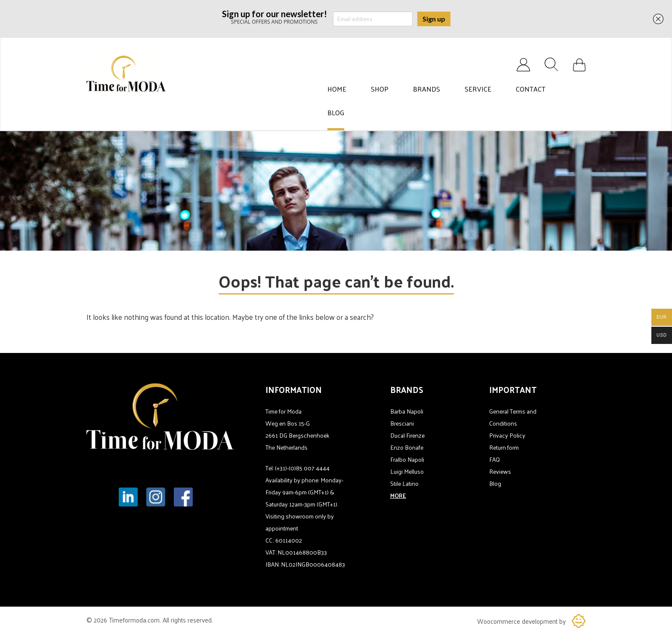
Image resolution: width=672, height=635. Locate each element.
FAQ (495, 459)
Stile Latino (404, 483)
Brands (427, 89)
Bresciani (402, 423)
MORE (398, 495)
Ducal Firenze (407, 435)
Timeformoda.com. (136, 620)
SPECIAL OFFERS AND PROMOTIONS (274, 17)
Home (337, 89)
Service (478, 89)
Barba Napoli (407, 411)
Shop (380, 89)
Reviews (500, 471)
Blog (336, 113)
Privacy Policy (507, 435)
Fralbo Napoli (407, 459)
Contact (531, 89)
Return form (504, 447)
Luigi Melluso (407, 471)
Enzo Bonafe (407, 447)
